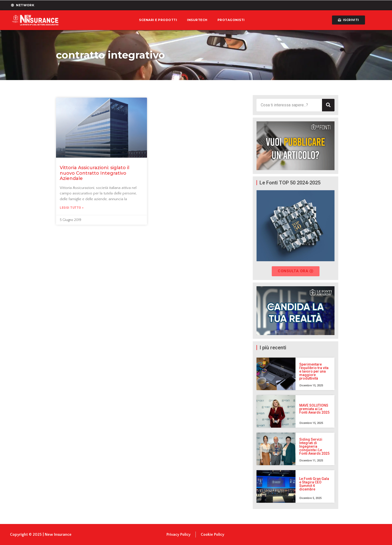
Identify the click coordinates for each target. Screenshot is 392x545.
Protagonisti (231, 20)
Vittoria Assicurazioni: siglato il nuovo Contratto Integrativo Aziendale (94, 173)
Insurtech (197, 20)
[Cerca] (328, 105)
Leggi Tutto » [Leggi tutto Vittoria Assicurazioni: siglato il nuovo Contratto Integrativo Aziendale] (72, 208)
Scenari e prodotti (158, 20)
